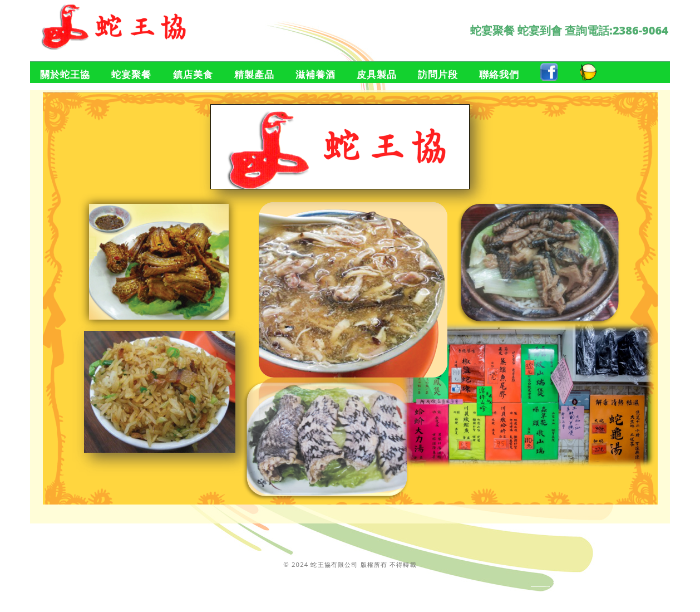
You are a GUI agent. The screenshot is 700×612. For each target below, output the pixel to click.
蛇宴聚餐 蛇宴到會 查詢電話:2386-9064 (569, 30)
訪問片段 (438, 74)
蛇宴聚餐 (131, 74)
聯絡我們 (499, 74)
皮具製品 (377, 74)
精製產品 (254, 74)
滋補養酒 (316, 74)
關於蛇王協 (65, 74)
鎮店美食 (193, 74)
